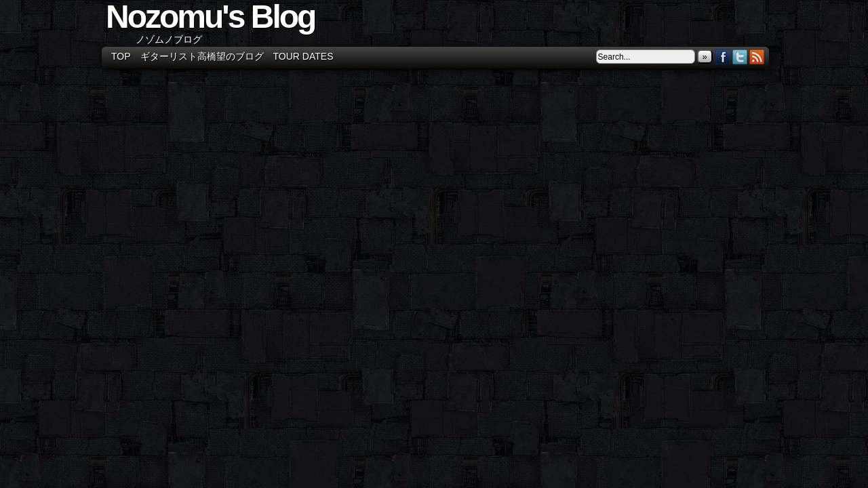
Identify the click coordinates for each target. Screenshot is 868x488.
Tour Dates (303, 56)
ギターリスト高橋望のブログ (202, 56)
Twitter (740, 57)
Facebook (723, 57)
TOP (121, 56)
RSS (757, 57)
